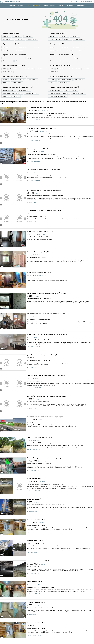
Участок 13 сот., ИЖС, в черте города (40, 441)
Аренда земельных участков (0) (61, 69)
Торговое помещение (24, 94)
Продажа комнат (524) (11, 44)
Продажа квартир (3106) (12, 33)
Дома (5, 58)
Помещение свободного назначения (12, 97)
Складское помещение (32, 97)
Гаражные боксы (33, 83)
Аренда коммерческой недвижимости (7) (65, 90)
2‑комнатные (18, 36)
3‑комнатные (29, 36)
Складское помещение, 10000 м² (38, 564)
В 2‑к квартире (36, 47)
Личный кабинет (86, 1)
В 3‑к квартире (7, 50)
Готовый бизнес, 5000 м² (35, 544)
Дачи (12, 58)
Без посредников (32, 39)
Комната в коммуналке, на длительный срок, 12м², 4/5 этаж (47, 296)
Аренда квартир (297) (58, 33)
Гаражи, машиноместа (66, 6)
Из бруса (6, 64)
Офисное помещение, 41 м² (36, 523)
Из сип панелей (31, 61)
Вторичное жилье (8, 39)
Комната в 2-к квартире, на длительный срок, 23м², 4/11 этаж (47, 338)
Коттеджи (20, 58)
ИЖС (5, 72)
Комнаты (21, 6)
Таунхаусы (30, 58)
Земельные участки (50, 6)
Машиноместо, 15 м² (34, 482)
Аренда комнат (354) (58, 44)
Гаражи (5, 83)
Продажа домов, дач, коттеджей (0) (16, 55)
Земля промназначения (28, 72)
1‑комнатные (6, 36)
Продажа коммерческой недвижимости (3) (19, 90)
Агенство (40, 72)
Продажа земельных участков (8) (15, 69)
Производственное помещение (11, 100)
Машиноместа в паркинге (18, 83)
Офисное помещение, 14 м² (36, 606)
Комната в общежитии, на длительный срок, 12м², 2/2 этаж (47, 317)
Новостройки (20, 39)
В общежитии (7, 47)
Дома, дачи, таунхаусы (34, 6)
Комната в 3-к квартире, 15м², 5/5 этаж (40, 255)
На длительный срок (55, 39)
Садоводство (14, 72)
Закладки (75, 1)
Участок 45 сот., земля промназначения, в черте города (45, 461)
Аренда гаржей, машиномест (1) (62, 80)
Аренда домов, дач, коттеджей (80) (63, 58)
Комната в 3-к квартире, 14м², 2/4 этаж (40, 235)
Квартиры (12, 6)
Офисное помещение (9, 94)
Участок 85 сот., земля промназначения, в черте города (45, 420)
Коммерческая (81, 6)
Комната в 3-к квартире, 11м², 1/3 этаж (40, 276)
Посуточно (67, 39)
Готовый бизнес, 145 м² (35, 585)
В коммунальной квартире (21, 47)
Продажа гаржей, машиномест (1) (15, 80)
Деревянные (20, 61)
